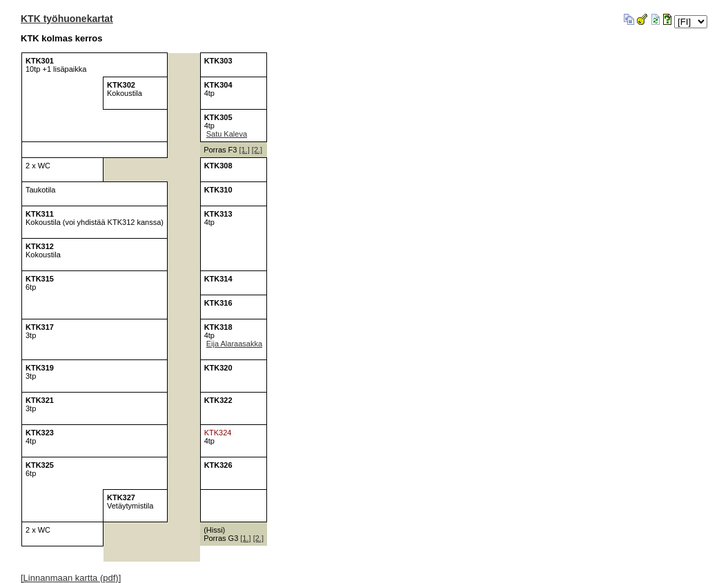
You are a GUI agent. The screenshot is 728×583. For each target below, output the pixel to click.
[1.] (244, 150)
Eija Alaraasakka (234, 344)
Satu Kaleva (227, 134)
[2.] (257, 150)
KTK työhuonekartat (67, 19)
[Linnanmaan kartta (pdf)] (71, 578)
